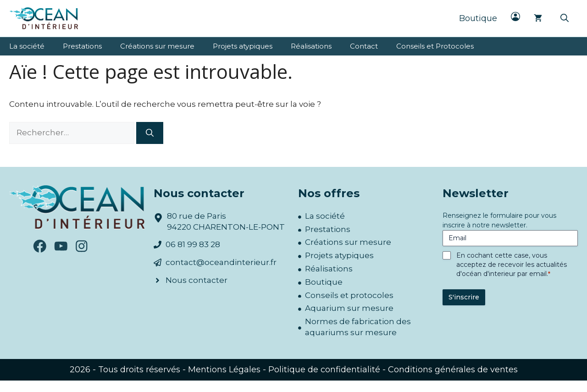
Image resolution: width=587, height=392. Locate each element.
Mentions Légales (224, 370)
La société (27, 46)
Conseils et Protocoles (435, 46)
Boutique (478, 18)
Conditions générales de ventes (453, 370)
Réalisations (311, 46)
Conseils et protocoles (349, 295)
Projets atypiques (243, 46)
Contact (364, 46)
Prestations (82, 46)
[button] (565, 18)
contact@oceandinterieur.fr (221, 262)
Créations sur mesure (157, 46)
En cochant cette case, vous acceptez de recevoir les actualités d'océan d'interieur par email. (512, 265)
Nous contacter (197, 280)
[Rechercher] (150, 133)
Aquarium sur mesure (349, 308)
